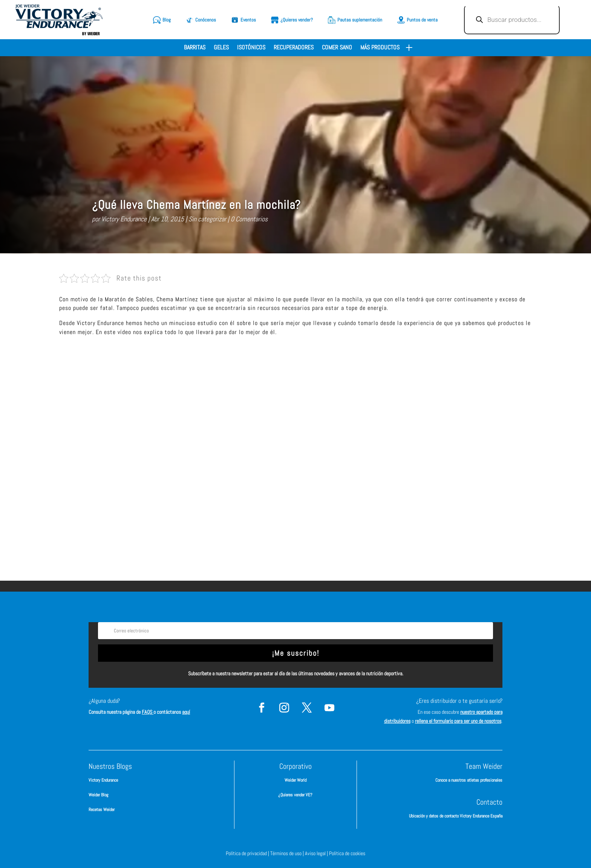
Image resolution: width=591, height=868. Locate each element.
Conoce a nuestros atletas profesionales (469, 780)
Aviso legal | (317, 853)
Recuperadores (294, 48)
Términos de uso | (288, 853)
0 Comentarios (249, 219)
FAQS (148, 712)
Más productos (380, 48)
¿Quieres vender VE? (295, 794)
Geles (221, 48)
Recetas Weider (102, 809)
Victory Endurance (124, 219)
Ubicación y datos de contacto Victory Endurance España (456, 816)
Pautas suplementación (360, 20)
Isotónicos (251, 48)
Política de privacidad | (248, 853)
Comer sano (337, 48)
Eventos (248, 20)
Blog (167, 20)
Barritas (195, 48)
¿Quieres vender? (297, 20)
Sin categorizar (207, 219)
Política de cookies (347, 853)
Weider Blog (98, 794)
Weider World (295, 780)
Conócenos (206, 20)
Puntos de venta (422, 20)
